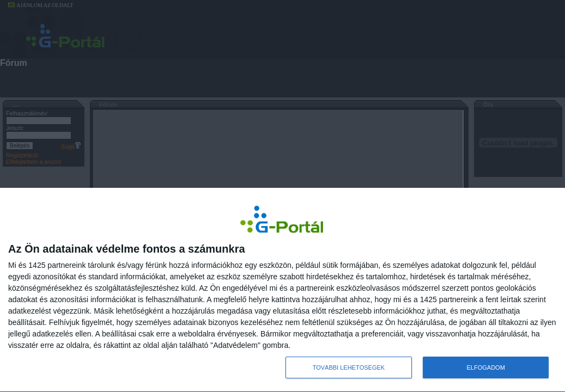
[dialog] (282, 290)
